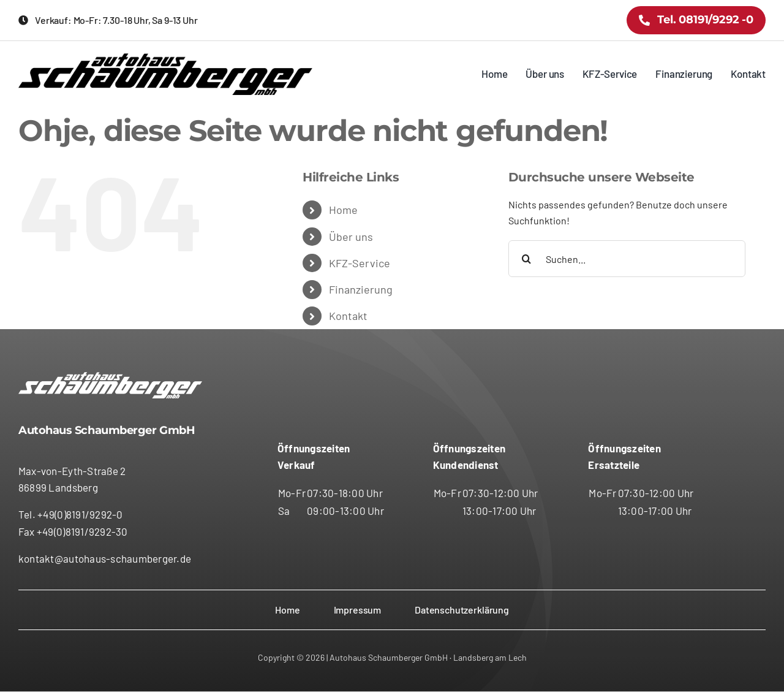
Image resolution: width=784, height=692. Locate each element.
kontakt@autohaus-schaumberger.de (105, 558)
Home (343, 210)
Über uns (351, 237)
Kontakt (348, 316)
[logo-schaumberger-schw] (165, 58)
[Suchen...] (627, 259)
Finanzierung (361, 289)
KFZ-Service (360, 263)
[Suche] (527, 259)
